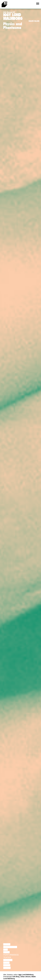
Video (6, 963)
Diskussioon (10, 947)
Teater (7, 957)
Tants (6, 952)
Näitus (7, 968)
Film (6, 950)
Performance (11, 955)
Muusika (8, 960)
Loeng (7, 944)
